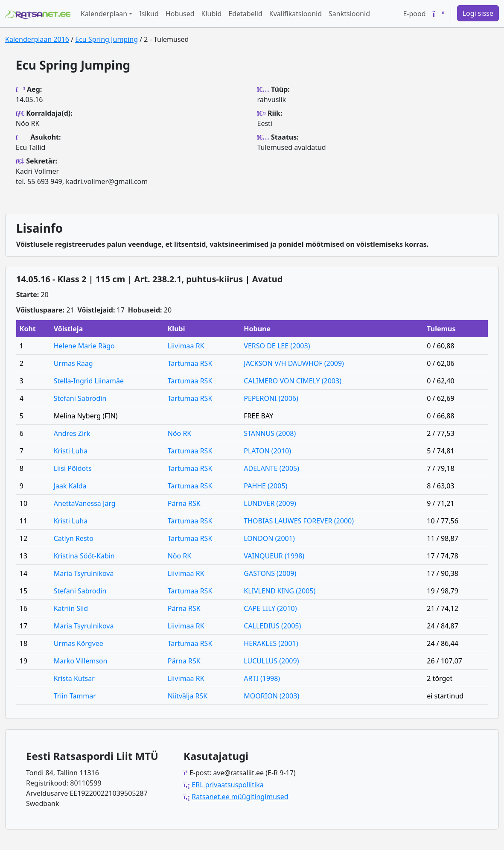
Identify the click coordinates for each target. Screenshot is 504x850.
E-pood (414, 14)
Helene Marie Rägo (84, 346)
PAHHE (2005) (265, 486)
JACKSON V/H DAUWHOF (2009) (294, 363)
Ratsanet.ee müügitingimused (240, 797)
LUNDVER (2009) (270, 503)
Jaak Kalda (70, 486)
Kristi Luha (71, 451)
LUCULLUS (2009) (271, 661)
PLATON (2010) (267, 451)
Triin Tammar (75, 696)
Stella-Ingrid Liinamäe (89, 381)
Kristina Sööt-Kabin (84, 556)
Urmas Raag (73, 363)
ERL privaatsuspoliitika (227, 785)
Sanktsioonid (349, 14)
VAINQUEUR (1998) (274, 556)
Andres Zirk (72, 433)
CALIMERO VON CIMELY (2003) (293, 381)
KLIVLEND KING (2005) (280, 591)
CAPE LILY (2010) (270, 608)
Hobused (180, 14)
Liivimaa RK (186, 346)
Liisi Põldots (73, 468)
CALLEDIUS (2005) (272, 626)
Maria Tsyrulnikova (84, 573)
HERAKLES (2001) (271, 643)
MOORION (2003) (271, 696)
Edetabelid (245, 14)
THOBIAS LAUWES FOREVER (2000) (299, 521)
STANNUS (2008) (270, 433)
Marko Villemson (81, 661)
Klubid (212, 14)
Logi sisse (478, 13)
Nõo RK (180, 433)
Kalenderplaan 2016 (37, 39)
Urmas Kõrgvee (79, 643)
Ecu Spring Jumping (106, 39)
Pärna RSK (184, 503)
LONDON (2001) (269, 538)
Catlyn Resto (74, 538)
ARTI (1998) (262, 678)
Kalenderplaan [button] (104, 14)
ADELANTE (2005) (271, 468)
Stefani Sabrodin (80, 398)
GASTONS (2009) (270, 573)
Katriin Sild (71, 608)
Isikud (149, 14)
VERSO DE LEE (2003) (277, 346)
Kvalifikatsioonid (296, 14)
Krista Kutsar (74, 678)
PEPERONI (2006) (271, 398)
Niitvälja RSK (188, 696)
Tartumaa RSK (190, 363)
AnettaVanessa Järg (85, 503)
